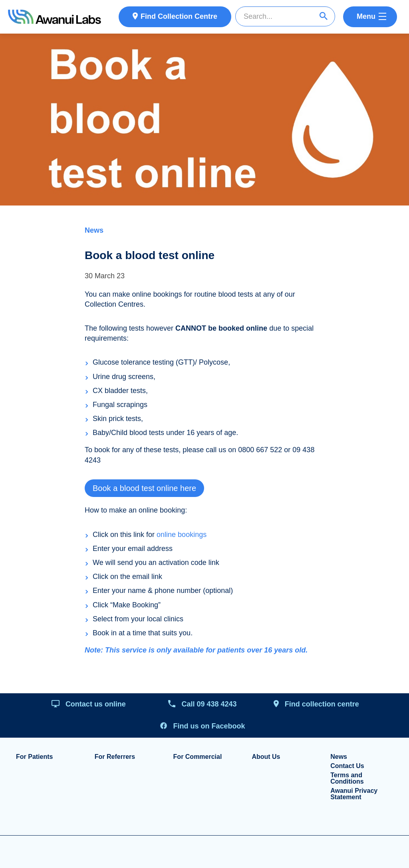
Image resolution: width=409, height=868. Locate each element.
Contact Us (347, 766)
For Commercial (198, 757)
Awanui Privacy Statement (354, 794)
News (94, 230)
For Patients (34, 757)
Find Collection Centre (179, 16)
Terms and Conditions (347, 778)
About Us (266, 757)
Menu (366, 16)
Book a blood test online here (144, 488)
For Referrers (115, 757)
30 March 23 (105, 276)
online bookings (182, 535)
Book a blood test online (150, 255)
